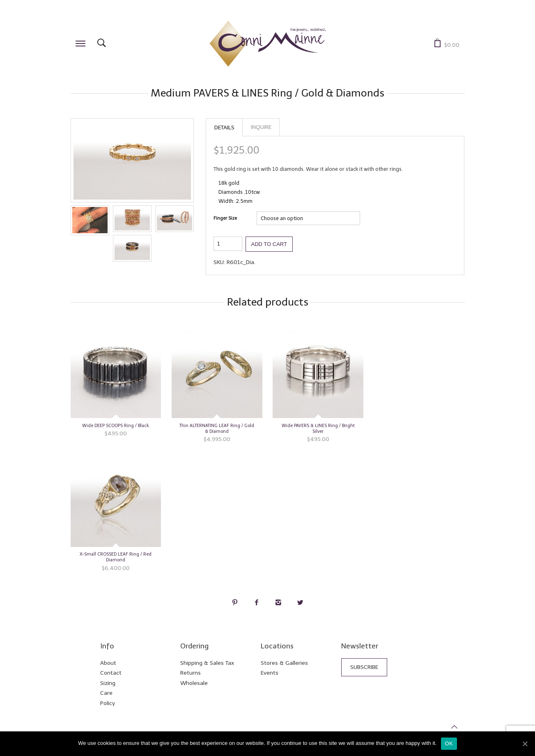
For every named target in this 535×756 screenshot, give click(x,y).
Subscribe (364, 667)
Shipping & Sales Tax (207, 663)
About (108, 663)
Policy (108, 703)
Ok (449, 743)
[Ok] (525, 744)
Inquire (261, 127)
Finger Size (225, 218)
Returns (191, 673)
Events (270, 673)
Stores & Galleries (284, 663)
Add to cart (269, 244)
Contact (111, 673)
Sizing (108, 683)
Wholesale (194, 683)
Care (106, 693)
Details (224, 128)
